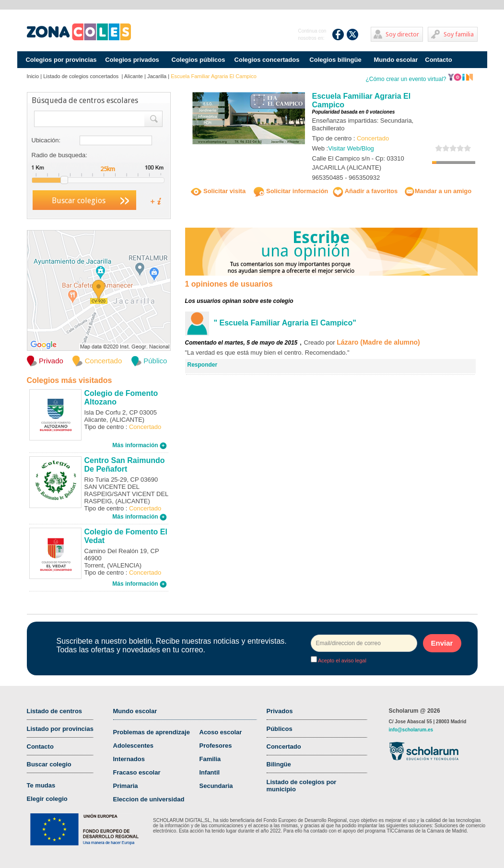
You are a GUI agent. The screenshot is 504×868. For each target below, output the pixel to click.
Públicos (280, 729)
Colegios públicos (199, 60)
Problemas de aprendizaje (152, 732)
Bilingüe (279, 764)
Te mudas (41, 785)
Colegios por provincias (61, 60)
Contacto (438, 60)
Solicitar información (291, 191)
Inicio (33, 76)
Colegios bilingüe (335, 60)
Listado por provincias (60, 729)
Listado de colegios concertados (82, 76)
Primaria (126, 786)
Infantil (210, 772)
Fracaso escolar (137, 772)
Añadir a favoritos (365, 191)
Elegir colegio (47, 799)
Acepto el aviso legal (342, 660)
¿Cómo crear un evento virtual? (419, 79)
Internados (129, 759)
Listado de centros (55, 711)
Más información (140, 445)
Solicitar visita (218, 191)
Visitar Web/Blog (351, 148)
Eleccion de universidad (149, 799)
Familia (210, 759)
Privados (280, 711)
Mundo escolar (396, 60)
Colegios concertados (267, 60)
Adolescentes (134, 746)
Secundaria (216, 786)
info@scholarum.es (411, 730)
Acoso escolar (221, 732)
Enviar (442, 643)
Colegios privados (132, 60)
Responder (203, 365)
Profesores (216, 746)
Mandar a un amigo (438, 191)
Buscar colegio (49, 764)
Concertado (284, 746)
